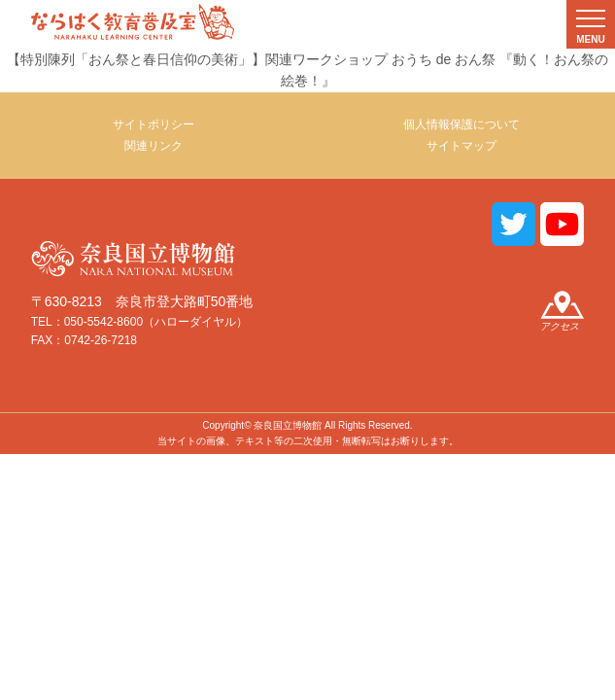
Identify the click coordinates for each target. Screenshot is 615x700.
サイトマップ (461, 146)
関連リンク (154, 146)
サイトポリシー (154, 124)
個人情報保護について (461, 124)
